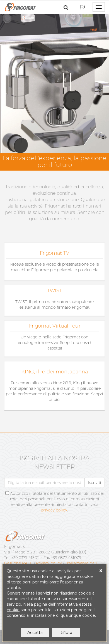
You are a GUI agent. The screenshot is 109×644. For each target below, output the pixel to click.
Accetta (35, 633)
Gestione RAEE (18, 563)
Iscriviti (95, 483)
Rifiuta (66, 633)
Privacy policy (49, 563)
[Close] (101, 571)
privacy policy (54, 510)
